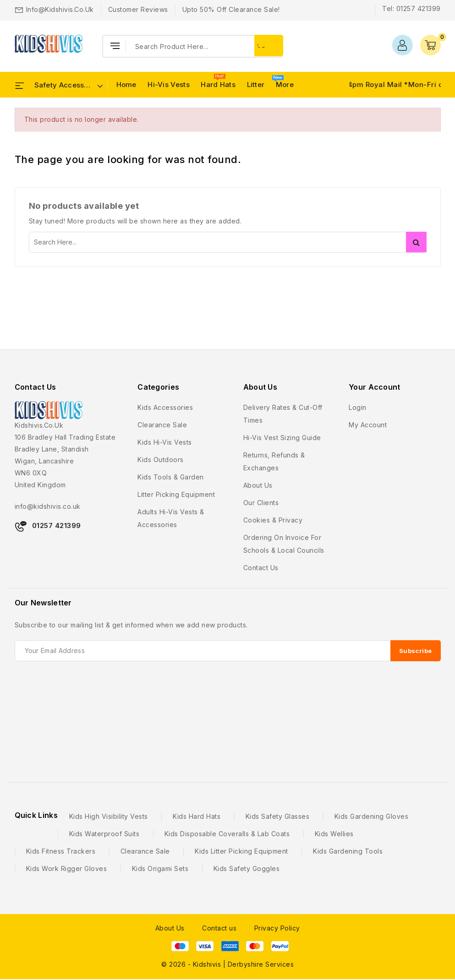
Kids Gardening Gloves (372, 816)
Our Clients (261, 503)
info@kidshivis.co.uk (60, 9)
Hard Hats (218, 84)
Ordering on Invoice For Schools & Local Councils (284, 544)
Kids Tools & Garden (171, 477)
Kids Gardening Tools (348, 851)
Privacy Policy (277, 928)
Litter (256, 84)
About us (258, 485)
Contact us (261, 568)
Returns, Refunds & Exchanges (274, 461)
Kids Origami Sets (160, 868)
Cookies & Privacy (273, 520)
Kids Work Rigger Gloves (67, 868)
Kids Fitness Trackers (61, 851)
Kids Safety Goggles (247, 868)
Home (126, 84)
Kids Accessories (165, 407)
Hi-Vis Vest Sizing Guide (282, 438)
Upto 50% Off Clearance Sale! (231, 9)
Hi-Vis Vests (169, 84)
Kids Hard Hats (197, 816)
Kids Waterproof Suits (104, 834)
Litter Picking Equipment (176, 494)
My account (368, 425)
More (285, 84)
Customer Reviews (138, 9)
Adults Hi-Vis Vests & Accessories (171, 518)
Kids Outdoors (161, 460)
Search (416, 242)
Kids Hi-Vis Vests (165, 442)
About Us (170, 928)
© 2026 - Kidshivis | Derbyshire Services (227, 964)
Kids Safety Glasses (278, 816)
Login (358, 407)
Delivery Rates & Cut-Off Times (283, 414)
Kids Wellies (334, 834)
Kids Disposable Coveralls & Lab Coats (227, 834)
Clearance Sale (162, 425)
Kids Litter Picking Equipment (241, 851)
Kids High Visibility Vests (109, 816)
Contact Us (36, 387)
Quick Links (36, 815)
